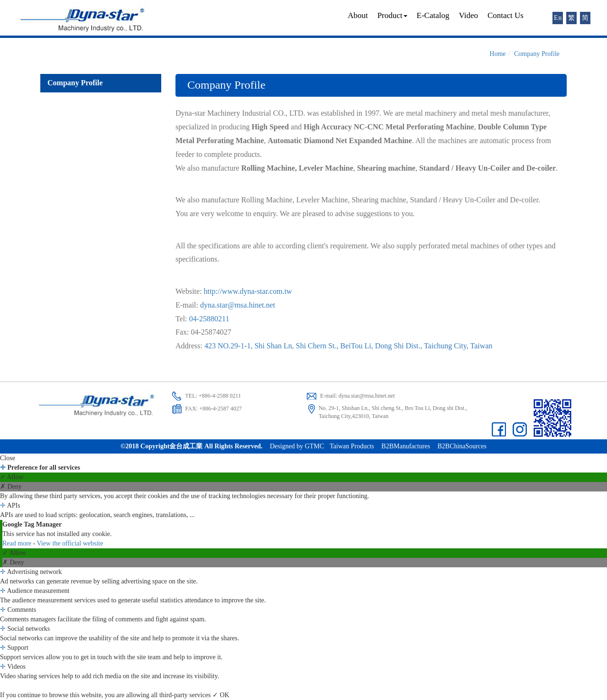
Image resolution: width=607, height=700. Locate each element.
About (358, 15)
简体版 (586, 19)
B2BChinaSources (462, 446)
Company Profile (537, 54)
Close (8, 458)
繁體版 (572, 19)
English (558, 18)
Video (468, 15)
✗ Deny (11, 486)
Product (392, 15)
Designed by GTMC (297, 446)
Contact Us (506, 15)
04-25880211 (209, 319)
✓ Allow (12, 477)
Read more (18, 543)
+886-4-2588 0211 (220, 396)
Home (497, 54)
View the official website (70, 543)
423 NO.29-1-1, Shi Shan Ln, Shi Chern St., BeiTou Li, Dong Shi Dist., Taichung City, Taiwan (348, 346)
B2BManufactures (406, 446)
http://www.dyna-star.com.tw (248, 291)
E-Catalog (433, 15)
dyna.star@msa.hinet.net (238, 305)
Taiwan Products (352, 446)
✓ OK (221, 695)
